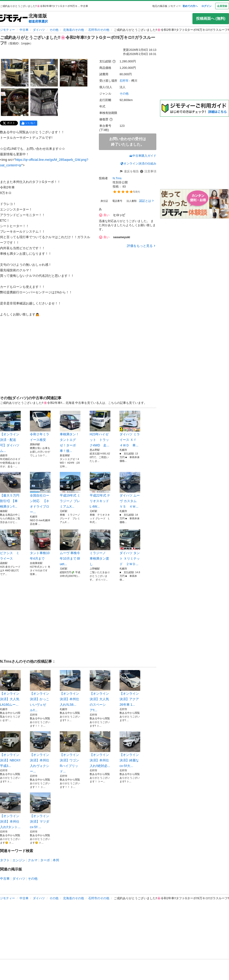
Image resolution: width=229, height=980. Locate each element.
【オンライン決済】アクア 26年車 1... (130, 688)
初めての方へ (190, 6)
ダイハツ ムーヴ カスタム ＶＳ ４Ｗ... (130, 490)
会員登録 (222, 6)
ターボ (45, 860)
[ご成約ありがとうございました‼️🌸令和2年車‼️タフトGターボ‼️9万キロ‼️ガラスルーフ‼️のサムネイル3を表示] (74, 73)
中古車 (24, 30)
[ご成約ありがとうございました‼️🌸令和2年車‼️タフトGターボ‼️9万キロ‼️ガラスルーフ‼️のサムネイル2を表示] (44, 73)
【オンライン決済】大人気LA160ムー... (10, 688)
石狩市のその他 (99, 30)
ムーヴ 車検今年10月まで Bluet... (70, 548)
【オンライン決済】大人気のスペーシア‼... (100, 691)
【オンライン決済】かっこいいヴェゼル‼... (40, 691)
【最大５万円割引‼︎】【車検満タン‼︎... (10, 490)
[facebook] (29, 123)
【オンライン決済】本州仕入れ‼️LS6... (70, 688)
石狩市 (124, 81)
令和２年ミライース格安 (40, 426)
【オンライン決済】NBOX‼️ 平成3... (10, 749)
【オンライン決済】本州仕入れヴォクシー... (40, 752)
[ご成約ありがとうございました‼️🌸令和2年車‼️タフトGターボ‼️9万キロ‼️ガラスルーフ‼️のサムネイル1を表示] (15, 73)
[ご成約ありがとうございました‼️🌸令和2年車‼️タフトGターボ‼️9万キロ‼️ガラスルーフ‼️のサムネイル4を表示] (15, 102)
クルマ (33, 860)
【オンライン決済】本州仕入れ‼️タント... (10, 811)
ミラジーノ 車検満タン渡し (100, 548)
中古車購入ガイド (143, 156)
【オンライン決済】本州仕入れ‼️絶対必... (100, 749)
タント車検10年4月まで (40, 545)
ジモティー (7, 30)
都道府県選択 (38, 21)
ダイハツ (39, 30)
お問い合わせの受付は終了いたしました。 (128, 142)
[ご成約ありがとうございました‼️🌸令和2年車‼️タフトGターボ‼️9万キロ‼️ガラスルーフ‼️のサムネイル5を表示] (44, 102)
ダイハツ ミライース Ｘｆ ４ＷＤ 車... (130, 429)
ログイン (206, 6)
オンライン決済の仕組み (138, 163)
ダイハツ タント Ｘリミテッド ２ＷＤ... (130, 548)
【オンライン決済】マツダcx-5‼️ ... (40, 811)
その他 (54, 30)
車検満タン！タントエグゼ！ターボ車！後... (70, 432)
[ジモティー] (14, 19)
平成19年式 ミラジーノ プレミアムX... (70, 490)
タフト (5, 860)
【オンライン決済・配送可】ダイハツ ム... (10, 432)
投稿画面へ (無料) (211, 19)
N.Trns (117, 178)
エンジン (19, 860)
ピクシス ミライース (10, 545)
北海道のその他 (73, 30)
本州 (56, 860)
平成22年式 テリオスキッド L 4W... (100, 490)
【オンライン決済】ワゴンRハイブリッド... (70, 752)
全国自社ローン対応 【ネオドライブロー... (40, 493)
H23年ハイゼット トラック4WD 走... (100, 429)
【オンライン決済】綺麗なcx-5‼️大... (130, 749)
